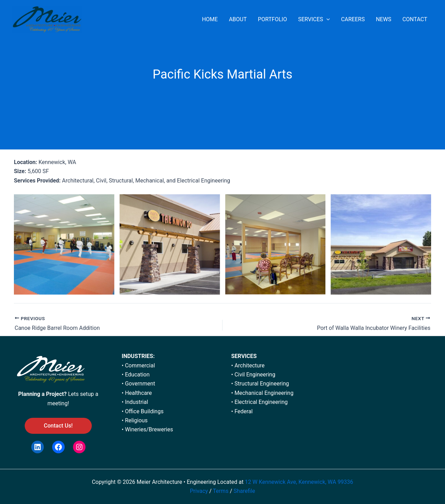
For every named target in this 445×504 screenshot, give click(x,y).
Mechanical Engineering (264, 393)
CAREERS (353, 19)
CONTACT (415, 19)
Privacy (199, 491)
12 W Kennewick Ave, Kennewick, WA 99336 (299, 482)
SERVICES (314, 19)
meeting (57, 403)
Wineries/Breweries (149, 429)
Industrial (136, 402)
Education (137, 375)
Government (140, 384)
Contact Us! (58, 426)
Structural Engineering (262, 384)
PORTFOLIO (273, 19)
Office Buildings (144, 411)
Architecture (249, 365)
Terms (221, 491)
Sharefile (244, 491)
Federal (243, 411)
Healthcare (138, 393)
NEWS (383, 19)
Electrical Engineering (261, 402)
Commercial (140, 365)
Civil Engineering (255, 375)
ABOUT (238, 19)
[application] (326, 19)
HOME (210, 19)
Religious (136, 420)
